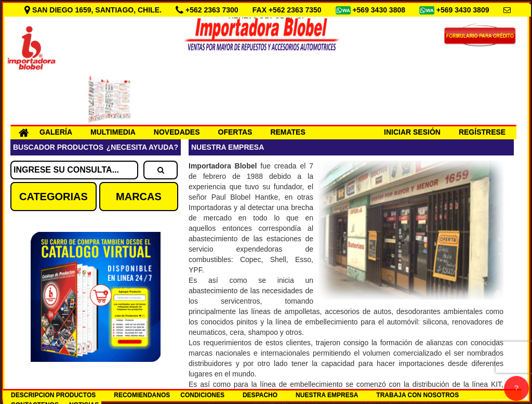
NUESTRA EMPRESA (327, 395)
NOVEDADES (177, 132)
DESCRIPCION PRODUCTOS (53, 395)
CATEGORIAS (54, 197)
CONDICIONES (202, 395)
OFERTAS (235, 132)
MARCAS (139, 197)
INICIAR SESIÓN (412, 132)
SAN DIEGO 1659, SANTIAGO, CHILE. (94, 10)
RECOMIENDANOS (142, 395)
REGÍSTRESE (482, 132)
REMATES (288, 132)
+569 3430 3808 (380, 10)
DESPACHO (260, 395)
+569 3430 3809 (464, 10)
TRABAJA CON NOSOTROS (417, 395)
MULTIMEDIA (113, 132)
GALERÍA (56, 132)
